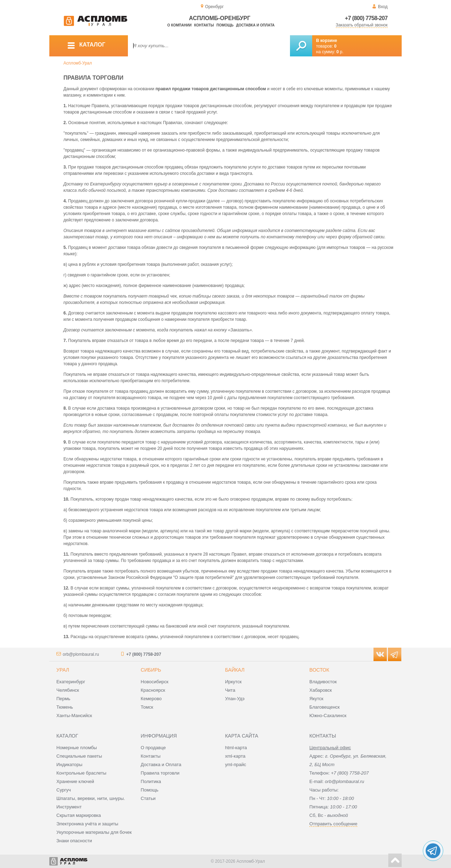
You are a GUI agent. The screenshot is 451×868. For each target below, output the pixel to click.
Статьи (148, 798)
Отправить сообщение (333, 824)
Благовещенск (325, 707)
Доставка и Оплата (161, 765)
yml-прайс (236, 765)
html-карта (236, 748)
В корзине (327, 41)
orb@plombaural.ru (81, 654)
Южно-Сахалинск (328, 716)
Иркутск (233, 682)
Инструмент (69, 807)
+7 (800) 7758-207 (366, 18)
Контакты (204, 25)
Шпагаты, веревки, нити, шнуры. (91, 798)
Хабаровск (321, 690)
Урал (63, 670)
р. (340, 52)
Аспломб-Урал (78, 63)
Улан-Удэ (235, 699)
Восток (319, 670)
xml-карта (235, 756)
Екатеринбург (71, 682)
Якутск (316, 699)
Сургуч (64, 790)
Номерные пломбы (77, 748)
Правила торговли (160, 773)
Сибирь (151, 670)
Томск (147, 707)
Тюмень (65, 707)
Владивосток (323, 682)
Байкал (235, 670)
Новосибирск (155, 682)
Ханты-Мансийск (74, 716)
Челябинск (68, 690)
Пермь (63, 699)
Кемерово (151, 699)
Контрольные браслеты (81, 773)
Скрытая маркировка (79, 815)
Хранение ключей (75, 781)
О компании (180, 25)
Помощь (225, 25)
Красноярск (153, 690)
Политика (151, 781)
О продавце (153, 748)
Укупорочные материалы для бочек (94, 832)
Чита (230, 690)
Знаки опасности (74, 841)
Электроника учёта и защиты (87, 824)
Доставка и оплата (255, 25)
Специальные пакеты (79, 756)
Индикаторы (69, 765)
